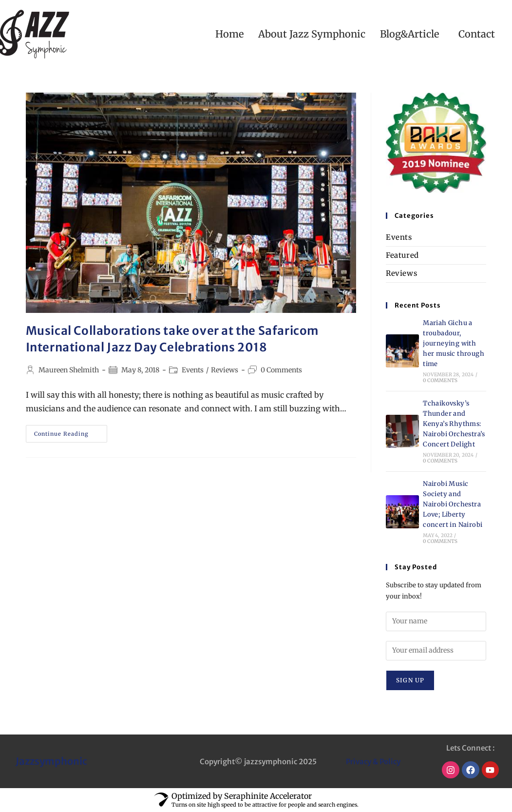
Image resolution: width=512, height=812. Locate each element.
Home (229, 34)
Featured (402, 255)
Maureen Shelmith (69, 370)
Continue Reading (71, 431)
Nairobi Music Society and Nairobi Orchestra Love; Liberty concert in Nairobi (453, 504)
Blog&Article (409, 34)
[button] (412, 34)
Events (193, 370)
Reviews (225, 370)
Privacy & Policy (373, 762)
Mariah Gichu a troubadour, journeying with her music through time (454, 343)
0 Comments (281, 370)
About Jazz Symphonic (312, 34)
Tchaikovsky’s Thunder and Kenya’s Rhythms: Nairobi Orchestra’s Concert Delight (454, 424)
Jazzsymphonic (51, 761)
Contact (477, 34)
